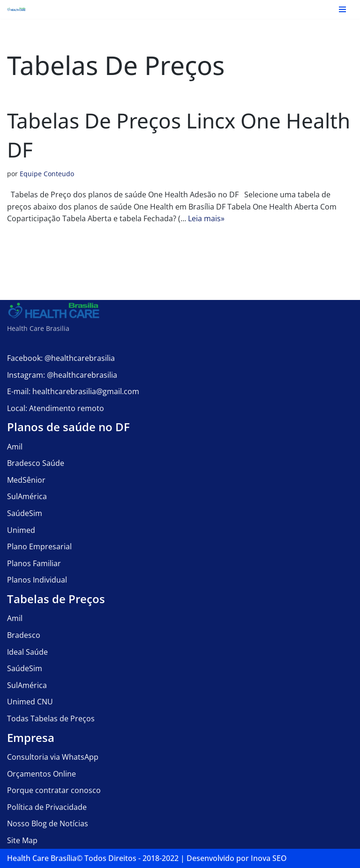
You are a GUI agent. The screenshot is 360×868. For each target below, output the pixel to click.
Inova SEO (269, 858)
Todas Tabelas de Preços (51, 718)
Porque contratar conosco (54, 790)
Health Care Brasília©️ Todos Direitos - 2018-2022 (93, 858)
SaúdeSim (25, 513)
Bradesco (24, 635)
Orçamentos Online (41, 774)
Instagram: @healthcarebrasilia (62, 375)
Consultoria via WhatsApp (53, 757)
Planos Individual (37, 580)
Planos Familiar (34, 563)
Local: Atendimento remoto (56, 408)
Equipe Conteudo (47, 174)
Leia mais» (206, 218)
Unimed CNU (30, 702)
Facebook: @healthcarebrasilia (61, 358)
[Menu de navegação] (342, 9)
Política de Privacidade (47, 807)
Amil (15, 447)
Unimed (21, 530)
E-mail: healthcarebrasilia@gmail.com (73, 391)
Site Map (22, 840)
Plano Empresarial (39, 547)
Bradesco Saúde (36, 464)
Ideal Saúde (27, 652)
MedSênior (26, 480)
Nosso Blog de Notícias (48, 824)
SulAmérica (27, 497)
